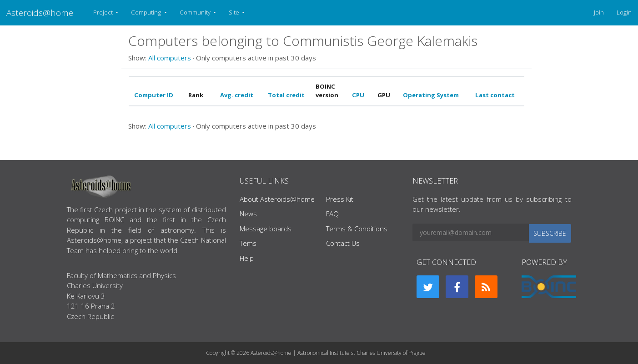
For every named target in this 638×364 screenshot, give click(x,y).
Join (599, 12)
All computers (170, 58)
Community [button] (196, 12)
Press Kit (340, 199)
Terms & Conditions (357, 229)
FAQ (332, 214)
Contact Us (343, 243)
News (248, 214)
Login (624, 12)
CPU (358, 95)
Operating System (431, 95)
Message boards (266, 229)
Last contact (495, 95)
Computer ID (154, 95)
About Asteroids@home (277, 199)
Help (247, 258)
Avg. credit (237, 95)
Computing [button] (147, 12)
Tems (248, 243)
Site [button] (235, 12)
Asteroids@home (40, 12)
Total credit (286, 95)
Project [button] (104, 12)
